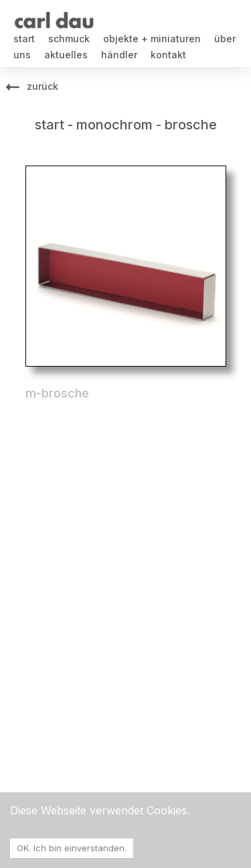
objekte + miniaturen (152, 39)
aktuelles (66, 55)
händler (119, 55)
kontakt (168, 55)
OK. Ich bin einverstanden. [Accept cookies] (72, 848)
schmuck (69, 39)
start (24, 39)
